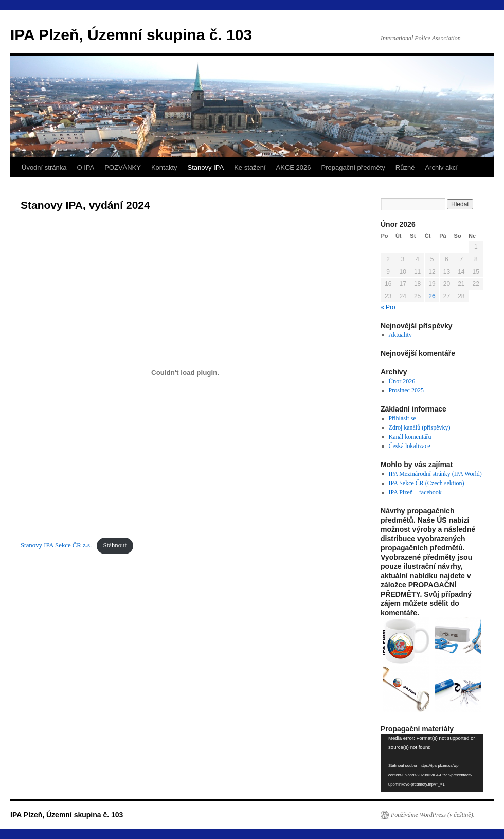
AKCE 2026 (294, 167)
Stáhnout (115, 545)
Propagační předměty (353, 167)
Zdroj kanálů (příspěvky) (420, 427)
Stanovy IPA (206, 167)
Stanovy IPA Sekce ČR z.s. (56, 545)
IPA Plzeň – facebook (415, 492)
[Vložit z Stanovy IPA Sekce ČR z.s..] (185, 372)
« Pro (388, 307)
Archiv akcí (441, 167)
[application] (432, 763)
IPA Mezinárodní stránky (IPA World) (435, 474)
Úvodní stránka (44, 167)
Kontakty (164, 167)
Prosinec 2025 (406, 390)
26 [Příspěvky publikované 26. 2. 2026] (432, 296)
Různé (405, 167)
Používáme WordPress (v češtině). (433, 815)
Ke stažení (250, 167)
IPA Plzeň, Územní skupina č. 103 (131, 35)
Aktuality (400, 335)
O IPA (85, 167)
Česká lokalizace (410, 446)
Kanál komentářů (410, 437)
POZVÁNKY (123, 167)
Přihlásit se (402, 418)
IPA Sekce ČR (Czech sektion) (427, 483)
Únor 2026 (402, 381)
